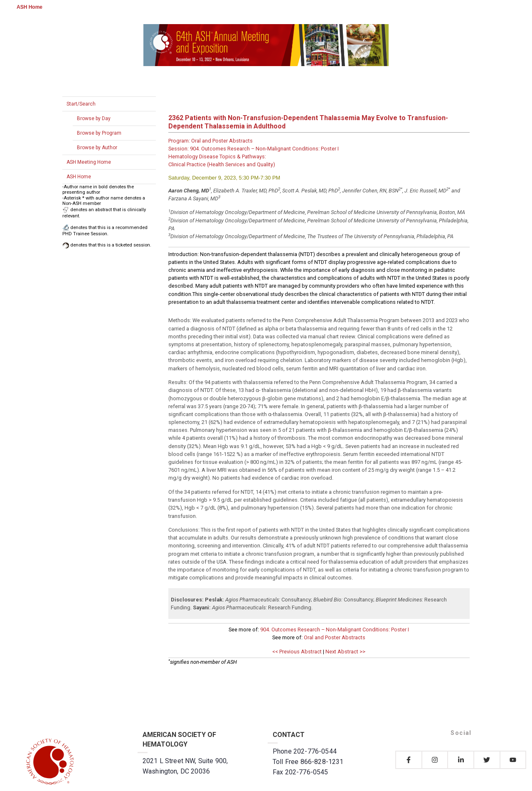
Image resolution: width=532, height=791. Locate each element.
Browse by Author (97, 148)
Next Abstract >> (345, 652)
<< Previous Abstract (297, 652)
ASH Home (30, 7)
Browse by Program (99, 133)
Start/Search (81, 104)
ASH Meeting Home (89, 162)
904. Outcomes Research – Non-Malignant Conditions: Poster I (335, 630)
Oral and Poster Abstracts (335, 637)
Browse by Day (94, 118)
